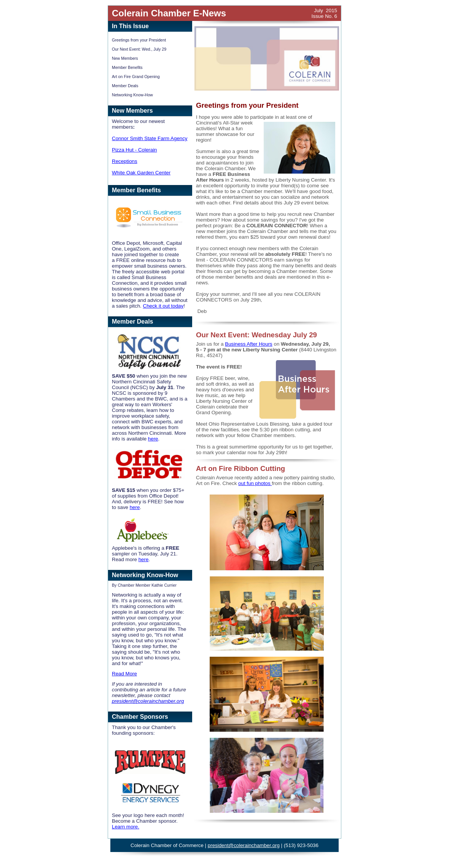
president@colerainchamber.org (148, 701)
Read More (124, 674)
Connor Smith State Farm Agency (150, 138)
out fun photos (255, 483)
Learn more (125, 827)
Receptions (125, 161)
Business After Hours (248, 344)
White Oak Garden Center (141, 173)
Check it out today (163, 306)
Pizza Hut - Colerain (135, 150)
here (153, 439)
